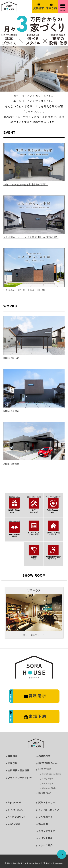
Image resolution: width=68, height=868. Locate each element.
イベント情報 (46, 838)
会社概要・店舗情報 (19, 770)
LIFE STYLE (45, 769)
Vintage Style (49, 788)
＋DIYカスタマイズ (49, 810)
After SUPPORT (17, 817)
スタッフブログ (47, 831)
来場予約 (13, 763)
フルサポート (46, 817)
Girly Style (48, 779)
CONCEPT (45, 756)
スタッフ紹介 (46, 845)
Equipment (14, 802)
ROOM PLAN (45, 793)
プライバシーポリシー (20, 778)
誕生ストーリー (47, 802)
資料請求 (13, 756)
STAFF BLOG (16, 810)
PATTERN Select (48, 763)
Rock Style (48, 783)
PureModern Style (51, 774)
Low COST (14, 824)
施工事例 (43, 824)
